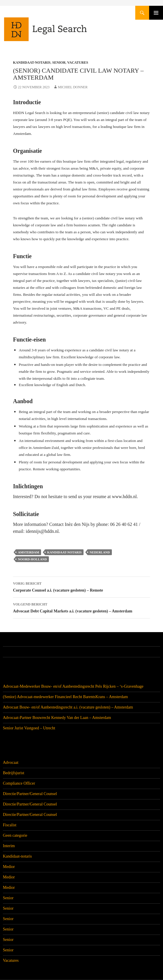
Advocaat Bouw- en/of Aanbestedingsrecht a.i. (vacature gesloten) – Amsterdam (68, 707)
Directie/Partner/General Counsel (30, 794)
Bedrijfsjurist (14, 773)
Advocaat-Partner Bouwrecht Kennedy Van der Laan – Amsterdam (57, 718)
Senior (59, 63)
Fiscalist (10, 825)
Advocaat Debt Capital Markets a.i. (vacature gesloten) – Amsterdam (81, 607)
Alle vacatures (18, 652)
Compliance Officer (19, 783)
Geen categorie (15, 835)
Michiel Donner (73, 87)
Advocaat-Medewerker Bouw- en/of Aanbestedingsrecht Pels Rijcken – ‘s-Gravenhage (73, 686)
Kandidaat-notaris (32, 63)
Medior (9, 867)
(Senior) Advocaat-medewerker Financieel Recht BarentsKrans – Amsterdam (65, 697)
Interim (9, 846)
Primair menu (156, 13)
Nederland (100, 552)
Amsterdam (28, 552)
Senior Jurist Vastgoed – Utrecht (29, 728)
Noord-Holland (32, 559)
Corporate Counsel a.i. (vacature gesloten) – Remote (81, 586)
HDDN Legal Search (64, 32)
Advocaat (11, 762)
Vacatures (78, 63)
